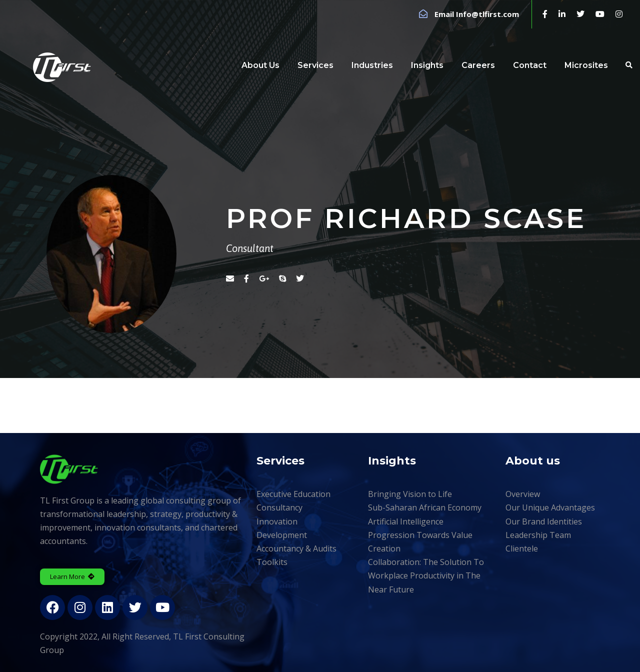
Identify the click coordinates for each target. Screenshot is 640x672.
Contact (530, 65)
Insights (427, 65)
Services (315, 65)
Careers (478, 65)
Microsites (586, 65)
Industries (372, 65)
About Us (260, 65)
